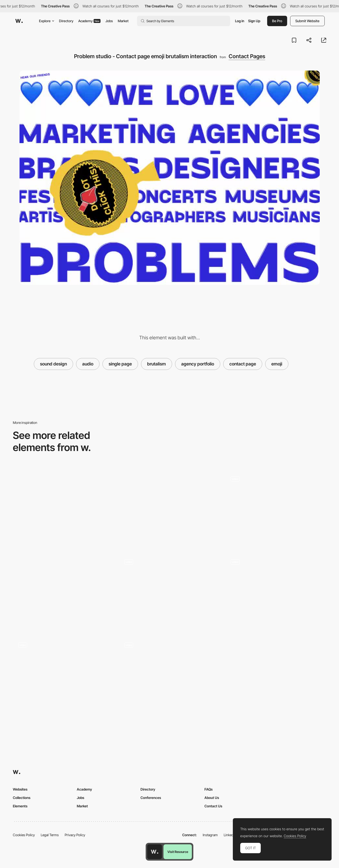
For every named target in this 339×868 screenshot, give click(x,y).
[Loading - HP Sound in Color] (276, 579)
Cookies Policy (24, 835)
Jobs (109, 21)
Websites (20, 789)
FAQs (209, 789)
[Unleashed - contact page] (170, 508)
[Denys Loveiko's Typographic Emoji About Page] (63, 662)
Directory (66, 21)
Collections (22, 798)
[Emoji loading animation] (276, 496)
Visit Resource (178, 852)
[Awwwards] (19, 21)
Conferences (151, 798)
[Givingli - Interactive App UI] (63, 592)
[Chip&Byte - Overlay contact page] (63, 508)
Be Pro (277, 21)
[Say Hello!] (170, 579)
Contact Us (213, 806)
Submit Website (307, 21)
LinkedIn (230, 835)
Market (123, 21)
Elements (20, 806)
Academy (89, 21)
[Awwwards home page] (155, 852)
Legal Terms (50, 835)
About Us (212, 798)
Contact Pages (247, 56)
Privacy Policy (75, 835)
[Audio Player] (170, 662)
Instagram (210, 835)
